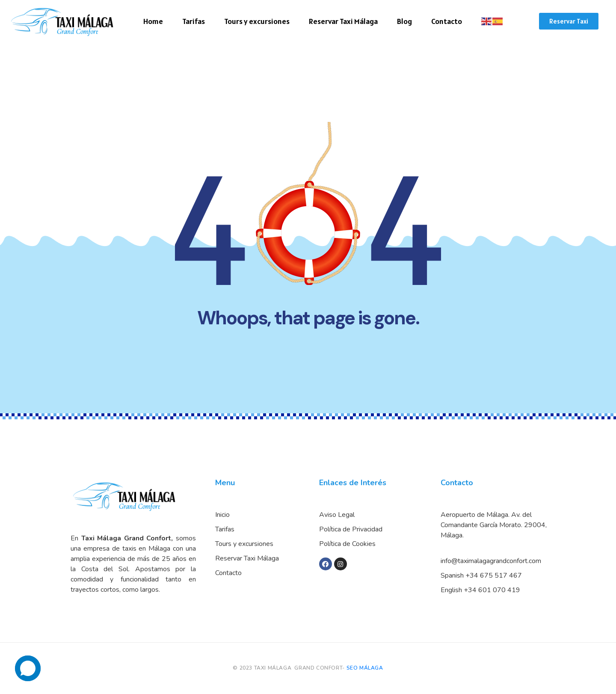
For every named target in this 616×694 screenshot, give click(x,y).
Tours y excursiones (257, 21)
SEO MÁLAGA (365, 668)
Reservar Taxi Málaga (343, 21)
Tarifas (194, 21)
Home (153, 21)
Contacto (447, 21)
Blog (404, 21)
